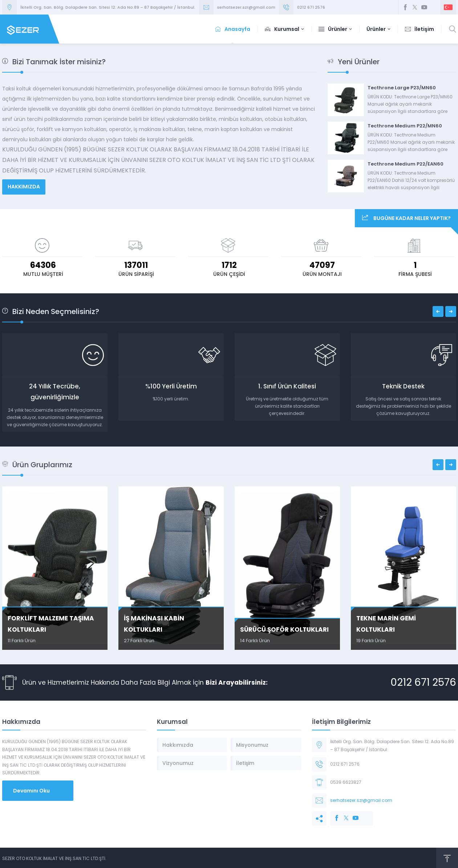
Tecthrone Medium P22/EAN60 (406, 164)
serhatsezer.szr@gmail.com (246, 7)
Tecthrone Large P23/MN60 (402, 88)
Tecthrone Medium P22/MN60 (405, 126)
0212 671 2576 (311, 7)
